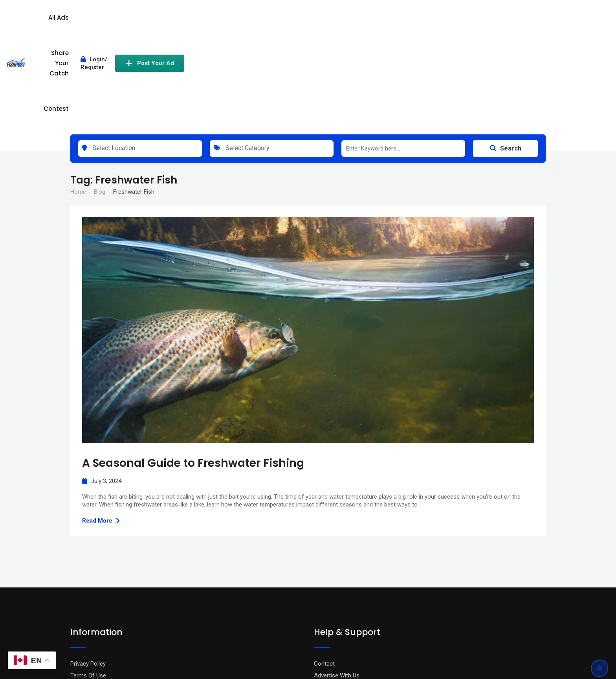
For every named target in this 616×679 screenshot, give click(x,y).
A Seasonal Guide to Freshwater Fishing (193, 371)
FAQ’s (321, 595)
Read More (101, 428)
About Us (82, 606)
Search (506, 56)
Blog (76, 595)
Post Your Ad (511, 21)
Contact (324, 571)
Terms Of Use (88, 583)
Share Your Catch (340, 21)
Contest (392, 21)
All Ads (289, 21)
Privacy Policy (88, 571)
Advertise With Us (337, 583)
